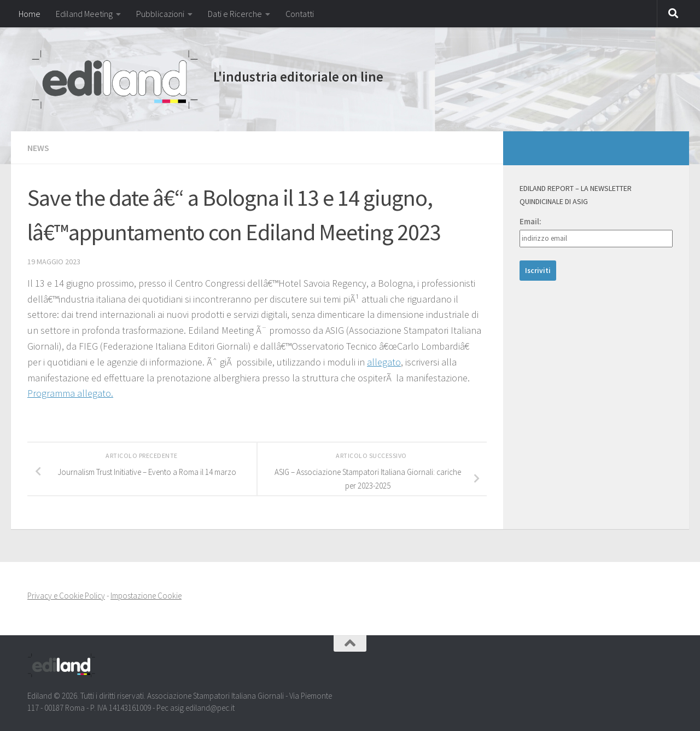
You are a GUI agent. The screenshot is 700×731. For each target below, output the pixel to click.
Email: (530, 221)
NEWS (38, 148)
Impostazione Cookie (146, 596)
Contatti (300, 14)
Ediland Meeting (84, 14)
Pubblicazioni (160, 14)
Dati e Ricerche (235, 14)
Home (30, 14)
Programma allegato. (70, 393)
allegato (384, 362)
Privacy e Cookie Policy (66, 596)
